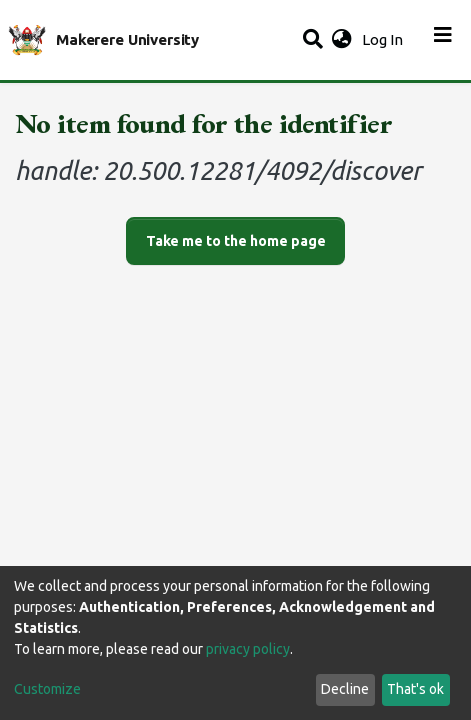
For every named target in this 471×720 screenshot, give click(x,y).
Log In (384, 39)
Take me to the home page (236, 241)
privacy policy (248, 649)
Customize (47, 689)
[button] (341, 40)
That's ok (415, 689)
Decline (345, 689)
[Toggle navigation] (443, 40)
